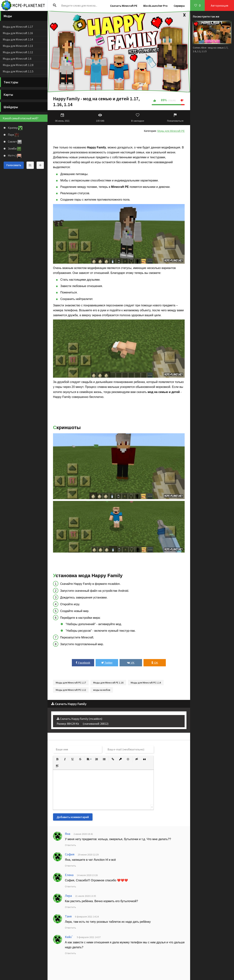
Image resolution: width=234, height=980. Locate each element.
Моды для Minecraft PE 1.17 (71, 683)
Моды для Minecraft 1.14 (18, 39)
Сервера (179, 6)
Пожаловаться (175, 118)
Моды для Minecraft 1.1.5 (18, 71)
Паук (13, 135)
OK (155, 663)
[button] (57, 759)
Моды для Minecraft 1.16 (18, 33)
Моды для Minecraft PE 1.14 (146, 683)
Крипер (15, 128)
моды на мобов (102, 690)
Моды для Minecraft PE (171, 131)
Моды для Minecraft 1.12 (18, 52)
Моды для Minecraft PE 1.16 (108, 683)
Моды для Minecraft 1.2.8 (18, 65)
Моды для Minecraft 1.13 (18, 46)
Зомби (14, 148)
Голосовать (14, 165)
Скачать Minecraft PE (124, 6)
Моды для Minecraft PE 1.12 (71, 690)
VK (131, 663)
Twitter (107, 663)
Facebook (83, 663)
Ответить (70, 845)
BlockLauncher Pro (155, 6)
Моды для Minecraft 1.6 (17, 59)
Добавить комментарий (73, 817)
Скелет (14, 142)
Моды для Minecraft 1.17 (18, 27)
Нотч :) (14, 155)
